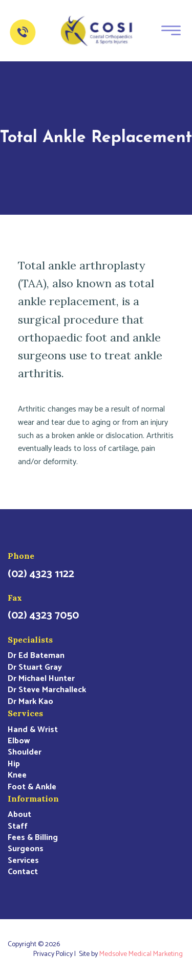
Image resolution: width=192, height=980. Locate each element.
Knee (17, 776)
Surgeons (26, 849)
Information (33, 799)
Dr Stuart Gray (35, 668)
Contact (23, 872)
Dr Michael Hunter (41, 679)
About (19, 815)
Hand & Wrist (33, 730)
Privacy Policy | (56, 954)
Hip (14, 764)
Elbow (19, 741)
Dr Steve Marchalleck (47, 690)
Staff (18, 827)
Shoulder (25, 753)
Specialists (30, 640)
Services (25, 713)
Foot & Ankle (32, 787)
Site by (132, 954)
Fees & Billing (33, 838)
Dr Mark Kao (30, 702)
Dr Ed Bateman (36, 656)
